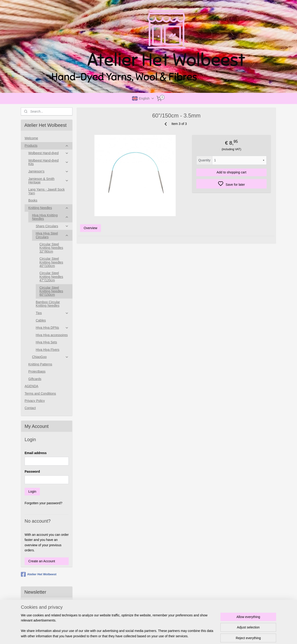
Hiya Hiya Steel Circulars (52, 235)
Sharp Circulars (52, 226)
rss (170, 635)
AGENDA (31, 386)
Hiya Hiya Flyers (48, 350)
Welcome (31, 138)
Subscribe (35, 616)
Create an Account (42, 561)
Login (32, 491)
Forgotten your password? (44, 503)
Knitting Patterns (40, 364)
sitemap (162, 635)
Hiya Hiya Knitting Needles (50, 217)
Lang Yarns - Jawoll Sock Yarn (47, 191)
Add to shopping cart (231, 172)
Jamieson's (48, 171)
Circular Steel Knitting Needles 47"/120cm (51, 277)
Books (33, 200)
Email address (36, 453)
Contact (30, 408)
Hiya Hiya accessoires (52, 335)
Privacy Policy (35, 401)
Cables (41, 320)
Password (32, 472)
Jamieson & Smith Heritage (48, 181)
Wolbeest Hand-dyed (48, 153)
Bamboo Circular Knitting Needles (48, 304)
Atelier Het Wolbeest (39, 574)
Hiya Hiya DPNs (52, 328)
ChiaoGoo (50, 357)
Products (47, 146)
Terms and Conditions (40, 394)
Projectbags (37, 371)
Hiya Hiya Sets (46, 342)
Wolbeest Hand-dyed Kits (48, 162)
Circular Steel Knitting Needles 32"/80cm (51, 248)
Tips (52, 313)
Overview (90, 228)
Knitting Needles (48, 208)
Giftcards (35, 379)
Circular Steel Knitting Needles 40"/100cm (51, 262)
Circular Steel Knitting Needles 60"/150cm (51, 291)
